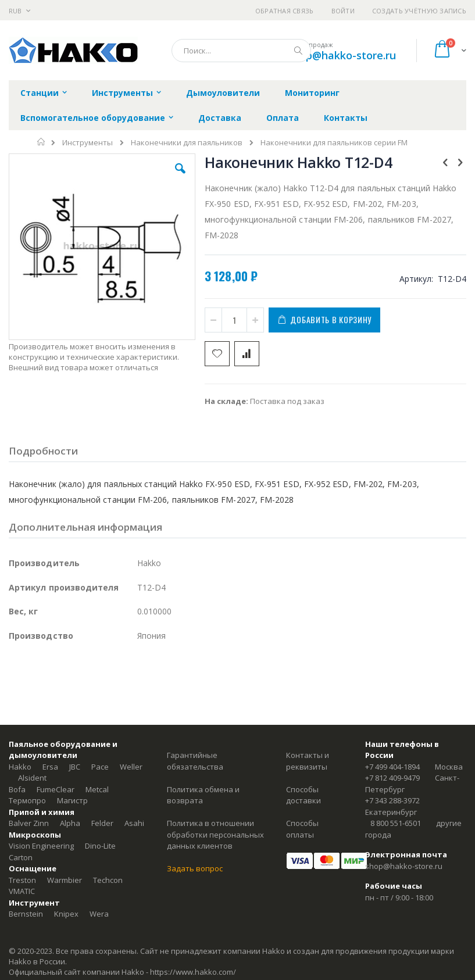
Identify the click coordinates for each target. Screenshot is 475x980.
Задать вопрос (195, 868)
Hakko (20, 767)
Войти (343, 11)
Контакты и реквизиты (308, 761)
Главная (42, 142)
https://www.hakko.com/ (193, 972)
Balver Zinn (29, 823)
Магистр (72, 800)
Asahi (134, 823)
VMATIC (22, 891)
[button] (180, 177)
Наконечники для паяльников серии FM (334, 143)
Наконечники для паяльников (187, 143)
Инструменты (87, 143)
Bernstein (26, 914)
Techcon (108, 880)
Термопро (27, 800)
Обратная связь (285, 11)
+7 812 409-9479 (392, 778)
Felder (102, 823)
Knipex (66, 914)
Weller (131, 767)
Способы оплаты (302, 829)
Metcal (97, 789)
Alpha (70, 823)
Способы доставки (303, 795)
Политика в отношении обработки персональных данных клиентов (215, 834)
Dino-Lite (100, 846)
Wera (99, 914)
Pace (100, 767)
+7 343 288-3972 (392, 800)
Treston (22, 880)
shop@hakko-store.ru (342, 55)
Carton (21, 857)
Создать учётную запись (419, 11)
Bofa (17, 789)
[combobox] (241, 51)
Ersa (50, 767)
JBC (75, 767)
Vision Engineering (41, 846)
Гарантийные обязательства (195, 761)
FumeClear (56, 789)
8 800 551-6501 (396, 823)
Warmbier (65, 880)
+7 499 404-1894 (392, 767)
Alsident (32, 778)
